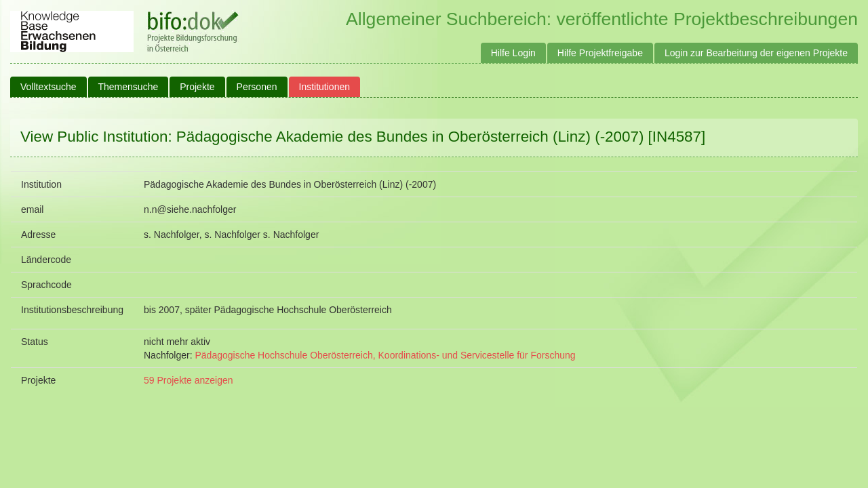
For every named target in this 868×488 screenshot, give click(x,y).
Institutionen (325, 87)
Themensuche (129, 87)
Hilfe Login (513, 53)
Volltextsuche (48, 87)
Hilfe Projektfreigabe (600, 53)
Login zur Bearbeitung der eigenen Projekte (756, 53)
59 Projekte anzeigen (189, 380)
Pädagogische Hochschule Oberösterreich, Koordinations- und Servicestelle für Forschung (385, 355)
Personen (257, 87)
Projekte (197, 87)
